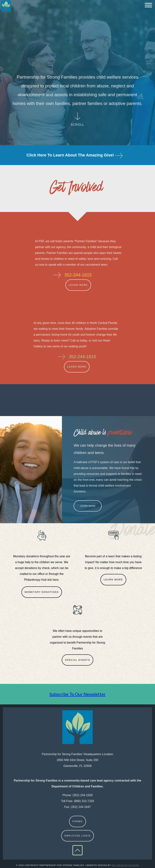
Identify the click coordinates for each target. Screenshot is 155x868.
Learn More (78, 285)
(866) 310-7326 (84, 801)
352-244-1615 (78, 275)
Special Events (77, 660)
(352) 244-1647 (81, 807)
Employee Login (77, 836)
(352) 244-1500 (83, 795)
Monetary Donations (42, 592)
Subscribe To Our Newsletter (78, 694)
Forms (77, 821)
